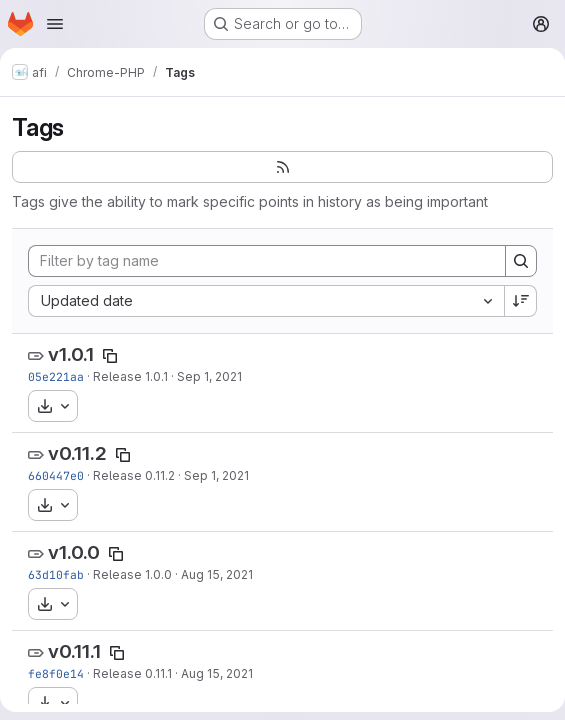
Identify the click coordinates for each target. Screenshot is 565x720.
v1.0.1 (71, 354)
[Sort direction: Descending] (521, 301)
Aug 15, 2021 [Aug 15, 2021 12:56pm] (217, 673)
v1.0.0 (74, 552)
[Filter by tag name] (267, 261)
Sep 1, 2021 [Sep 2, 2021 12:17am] (209, 376)
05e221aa (56, 376)
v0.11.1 (74, 651)
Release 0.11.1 (132, 673)
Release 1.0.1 (130, 376)
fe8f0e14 (56, 673)
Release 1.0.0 (132, 574)
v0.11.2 (77, 453)
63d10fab (56, 574)
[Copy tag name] (110, 356)
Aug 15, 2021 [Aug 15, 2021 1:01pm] (217, 574)
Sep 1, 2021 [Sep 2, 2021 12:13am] (216, 475)
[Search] (521, 261)
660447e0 (56, 475)
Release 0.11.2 (134, 475)
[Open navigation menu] (55, 24)
